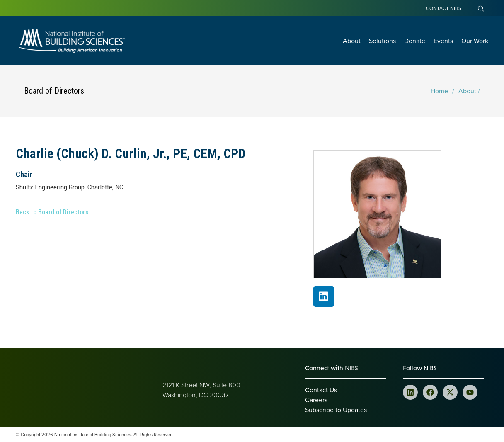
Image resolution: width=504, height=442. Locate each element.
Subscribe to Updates (336, 410)
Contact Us (321, 390)
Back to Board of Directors (52, 212)
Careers (316, 400)
